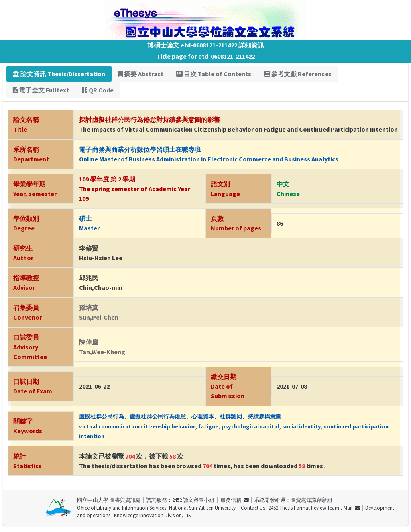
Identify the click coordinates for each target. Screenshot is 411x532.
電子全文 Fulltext (41, 90)
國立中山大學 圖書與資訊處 (109, 500)
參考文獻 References (298, 74)
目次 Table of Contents (214, 74)
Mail (352, 508)
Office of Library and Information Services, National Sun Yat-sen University (156, 508)
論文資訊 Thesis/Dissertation (59, 74)
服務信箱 (235, 500)
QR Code (98, 90)
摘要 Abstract (141, 74)
